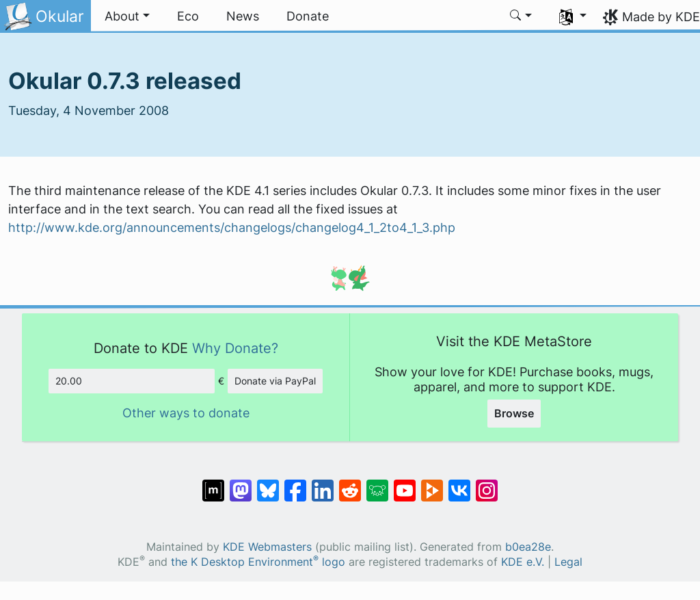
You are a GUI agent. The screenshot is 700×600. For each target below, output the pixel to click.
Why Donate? (235, 348)
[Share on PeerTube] (432, 484)
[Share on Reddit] (350, 484)
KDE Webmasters (267, 547)
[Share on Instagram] (487, 484)
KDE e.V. (523, 562)
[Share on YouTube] (405, 484)
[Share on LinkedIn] (323, 484)
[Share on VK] (459, 484)
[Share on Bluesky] (268, 484)
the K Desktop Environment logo (258, 562)
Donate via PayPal (275, 381)
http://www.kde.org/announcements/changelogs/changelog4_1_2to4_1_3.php (232, 227)
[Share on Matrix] (213, 484)
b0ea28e (528, 547)
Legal (568, 562)
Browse (514, 413)
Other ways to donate (186, 413)
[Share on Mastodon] (241, 484)
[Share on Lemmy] (377, 484)
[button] (127, 16)
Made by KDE (661, 17)
